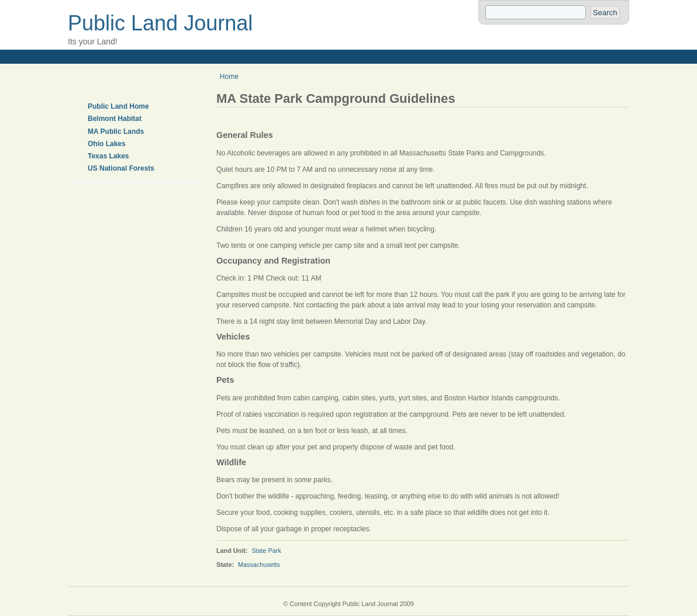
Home (229, 77)
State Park (266, 551)
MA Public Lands (116, 131)
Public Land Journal (160, 23)
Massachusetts (259, 565)
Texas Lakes (108, 156)
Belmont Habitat (115, 119)
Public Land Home (118, 106)
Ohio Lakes (107, 144)
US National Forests (121, 168)
